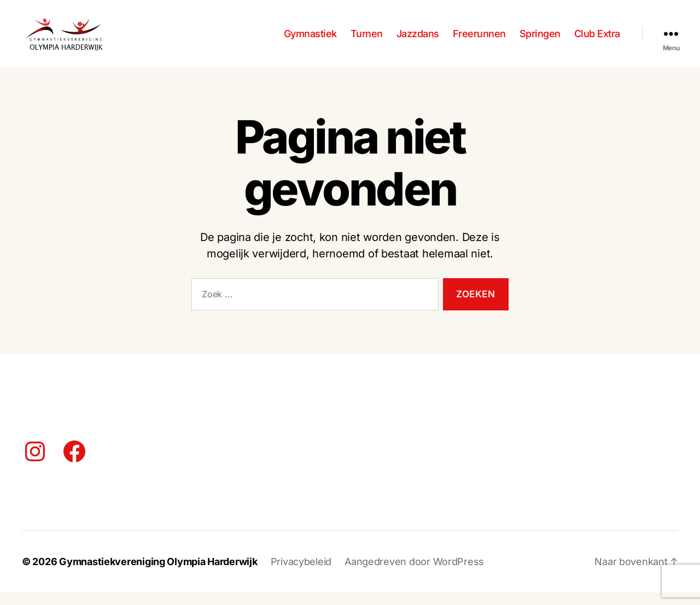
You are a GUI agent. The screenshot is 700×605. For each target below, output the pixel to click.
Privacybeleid (301, 574)
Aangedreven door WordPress (414, 574)
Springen (540, 40)
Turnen (367, 40)
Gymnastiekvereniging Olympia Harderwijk (158, 574)
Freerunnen (479, 40)
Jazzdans (418, 40)
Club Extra (597, 40)
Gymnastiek (310, 40)
